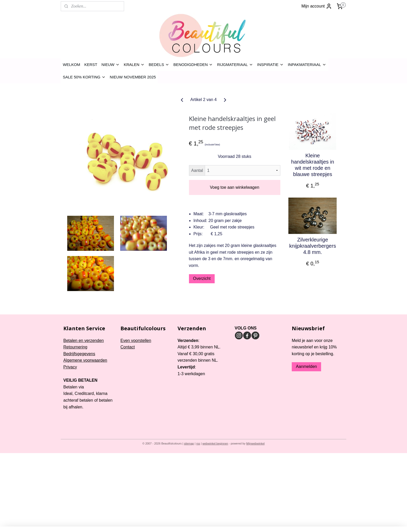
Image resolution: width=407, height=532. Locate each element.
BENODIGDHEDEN (193, 65)
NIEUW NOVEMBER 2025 (133, 77)
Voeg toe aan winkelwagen (234, 187)
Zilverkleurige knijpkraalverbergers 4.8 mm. (313, 246)
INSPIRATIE (270, 65)
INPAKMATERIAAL (307, 65)
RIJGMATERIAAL (235, 65)
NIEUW (111, 65)
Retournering (75, 347)
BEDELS (159, 65)
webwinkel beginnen (215, 443)
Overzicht (202, 278)
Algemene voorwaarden (85, 360)
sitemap (189, 443)
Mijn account (317, 6)
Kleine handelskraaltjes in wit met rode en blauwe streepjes (313, 165)
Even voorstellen (136, 341)
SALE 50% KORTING (84, 77)
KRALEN (134, 65)
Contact (128, 347)
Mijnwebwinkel (256, 443)
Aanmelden (306, 366)
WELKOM (72, 65)
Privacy (70, 367)
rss (198, 443)
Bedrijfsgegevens (79, 354)
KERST (91, 65)
